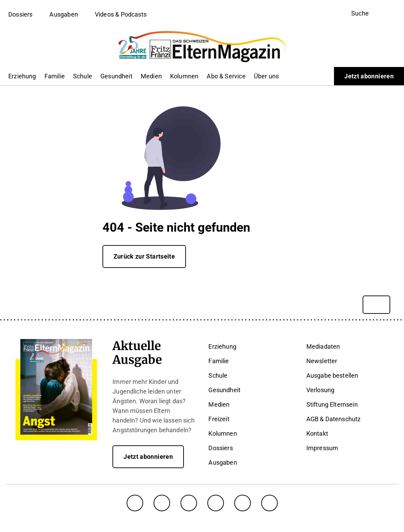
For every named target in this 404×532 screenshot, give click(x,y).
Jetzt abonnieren (369, 76)
